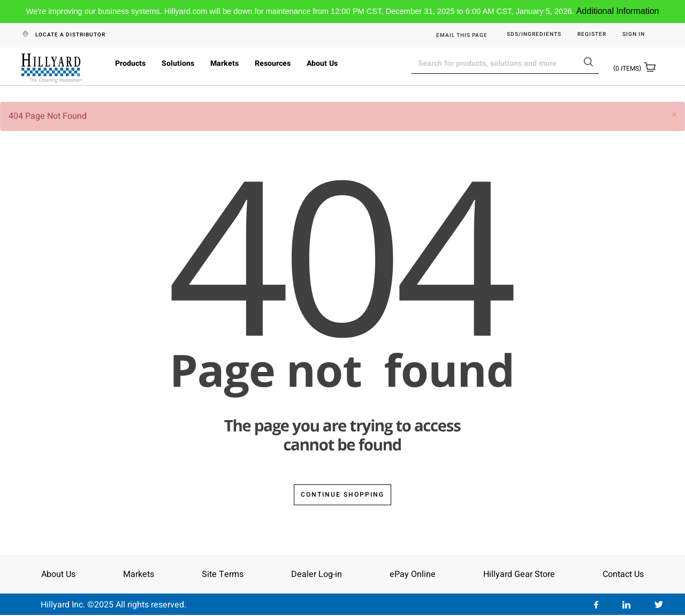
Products (130, 63)
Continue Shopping (342, 495)
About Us (322, 63)
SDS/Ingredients (534, 35)
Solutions (178, 63)
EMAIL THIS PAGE (462, 35)
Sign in (634, 35)
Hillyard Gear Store (519, 574)
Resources (273, 63)
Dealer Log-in (317, 574)
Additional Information (618, 11)
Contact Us (623, 574)
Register (592, 35)
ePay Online (413, 574)
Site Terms (223, 574)
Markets (224, 63)
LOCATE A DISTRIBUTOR (70, 35)
